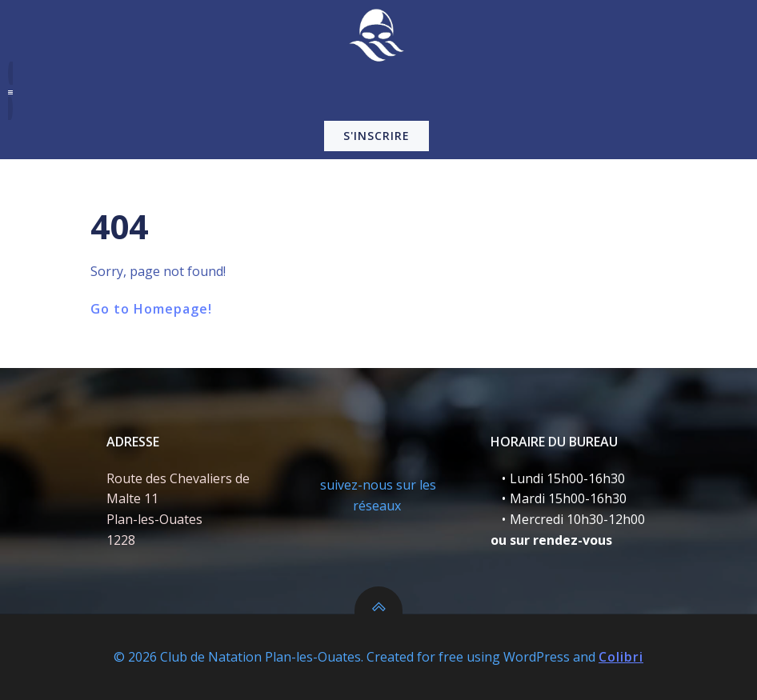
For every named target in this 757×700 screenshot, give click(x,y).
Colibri (621, 657)
